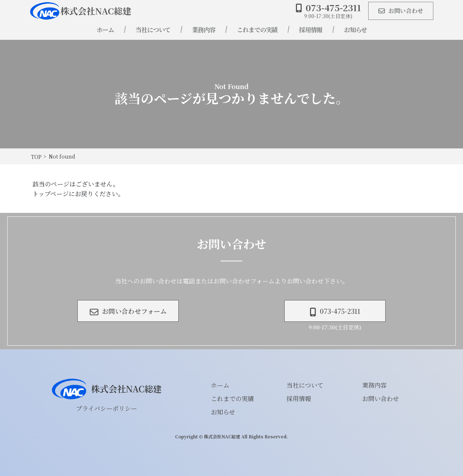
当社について (153, 30)
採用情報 (311, 30)
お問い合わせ (381, 398)
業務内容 (204, 30)
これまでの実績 (257, 30)
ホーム (105, 30)
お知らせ (355, 30)
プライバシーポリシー (107, 408)
